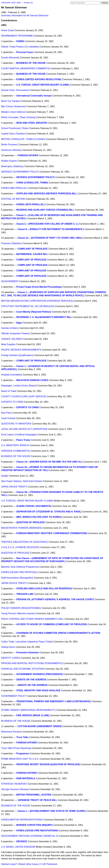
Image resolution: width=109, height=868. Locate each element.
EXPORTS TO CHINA (12, 402)
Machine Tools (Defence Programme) (20, 567)
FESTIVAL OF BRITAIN (13, 199)
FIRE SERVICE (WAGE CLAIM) (33, 715)
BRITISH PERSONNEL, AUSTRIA (34, 795)
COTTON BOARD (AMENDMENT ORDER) (40, 726)
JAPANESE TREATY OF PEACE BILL (37, 800)
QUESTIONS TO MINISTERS (16, 424)
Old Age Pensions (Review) (15, 789)
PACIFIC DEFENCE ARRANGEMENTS (21, 350)
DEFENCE (22, 841)
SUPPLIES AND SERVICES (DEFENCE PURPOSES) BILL (47, 194)
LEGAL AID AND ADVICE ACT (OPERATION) (24, 429)
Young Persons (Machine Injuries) (18, 613)
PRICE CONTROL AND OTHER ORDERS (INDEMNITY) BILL (33, 619)
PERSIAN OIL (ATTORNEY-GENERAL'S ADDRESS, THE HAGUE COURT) (55, 599)
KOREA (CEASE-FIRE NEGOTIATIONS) (37, 831)
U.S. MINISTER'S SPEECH (15, 445)
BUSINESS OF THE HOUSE (31, 63)
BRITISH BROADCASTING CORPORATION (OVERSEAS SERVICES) (37, 301)
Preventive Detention (28, 653)
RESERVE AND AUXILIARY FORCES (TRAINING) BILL (45, 210)
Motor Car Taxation (11, 101)
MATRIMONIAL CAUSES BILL (32, 254)
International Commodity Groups (34, 96)
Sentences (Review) (11, 150)
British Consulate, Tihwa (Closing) (18, 117)
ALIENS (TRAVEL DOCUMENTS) (34, 506)
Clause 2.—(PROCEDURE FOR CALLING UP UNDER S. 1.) (47, 224)
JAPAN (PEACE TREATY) (14, 487)
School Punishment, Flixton (15, 128)
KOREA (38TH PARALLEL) (31, 204)
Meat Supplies (8, 344)
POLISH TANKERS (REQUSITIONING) (21, 608)
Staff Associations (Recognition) (17, 578)
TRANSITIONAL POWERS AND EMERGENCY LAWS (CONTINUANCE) (54, 701)
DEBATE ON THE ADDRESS (31, 680)
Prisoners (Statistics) (12, 243)
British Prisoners (9, 145)
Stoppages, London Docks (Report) (19, 386)
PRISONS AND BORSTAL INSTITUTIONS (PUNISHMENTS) (32, 663)
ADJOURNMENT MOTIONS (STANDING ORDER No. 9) (30, 836)
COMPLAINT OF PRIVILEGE (33, 249)
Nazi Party (6, 413)
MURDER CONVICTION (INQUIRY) (34, 825)
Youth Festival (8, 418)
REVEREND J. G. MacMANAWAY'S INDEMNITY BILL (44, 317)
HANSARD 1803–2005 (11, 3)
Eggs (19, 323)
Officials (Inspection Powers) (15, 333)
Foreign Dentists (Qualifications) (17, 355)
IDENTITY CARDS (11, 658)
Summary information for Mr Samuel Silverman (25, 16)
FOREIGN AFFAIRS (28, 155)
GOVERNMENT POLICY (14, 696)
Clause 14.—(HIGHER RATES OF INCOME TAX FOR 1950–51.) (49, 462)
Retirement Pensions (12, 732)
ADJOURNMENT (10, 281)
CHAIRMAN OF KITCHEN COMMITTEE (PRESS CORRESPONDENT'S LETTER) (58, 633)
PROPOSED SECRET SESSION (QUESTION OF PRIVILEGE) (48, 764)
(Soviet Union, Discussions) (15, 90)
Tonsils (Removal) (10, 58)
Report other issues (29, 864)
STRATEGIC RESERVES (14, 784)
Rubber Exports (9, 161)
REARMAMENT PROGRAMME (17, 36)
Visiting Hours (8, 647)
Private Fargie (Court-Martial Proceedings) (39, 287)
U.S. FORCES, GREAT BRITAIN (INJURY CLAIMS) (43, 85)
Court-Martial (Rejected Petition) (34, 312)
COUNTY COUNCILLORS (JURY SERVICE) (24, 396)
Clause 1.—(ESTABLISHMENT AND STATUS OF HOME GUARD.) (52, 811)
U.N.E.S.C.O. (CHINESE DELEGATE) (20, 547)
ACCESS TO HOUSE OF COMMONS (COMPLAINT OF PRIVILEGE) (52, 624)
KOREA (20, 41)
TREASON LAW (25, 594)
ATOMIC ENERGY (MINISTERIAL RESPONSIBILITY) (28, 710)
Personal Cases (25, 52)
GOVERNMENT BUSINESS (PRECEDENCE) (40, 674)
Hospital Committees (12, 375)
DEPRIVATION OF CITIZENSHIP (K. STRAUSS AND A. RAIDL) (49, 512)
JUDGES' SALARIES (12, 339)
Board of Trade (9, 391)
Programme (23, 753)
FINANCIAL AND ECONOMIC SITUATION (22, 669)
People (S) (28, 3)
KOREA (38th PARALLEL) (14, 188)
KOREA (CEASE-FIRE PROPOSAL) (20, 572)
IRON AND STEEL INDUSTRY (32, 123)
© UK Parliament (49, 864)
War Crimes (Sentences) (14, 106)
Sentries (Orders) (10, 328)
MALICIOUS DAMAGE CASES (32, 380)
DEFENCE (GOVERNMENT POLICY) (20, 172)
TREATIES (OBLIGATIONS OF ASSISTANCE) (25, 542)
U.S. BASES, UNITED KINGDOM (18, 847)
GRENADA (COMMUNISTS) (16, 451)
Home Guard (8, 30)
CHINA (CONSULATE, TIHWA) (32, 183)
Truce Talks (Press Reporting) (16, 748)
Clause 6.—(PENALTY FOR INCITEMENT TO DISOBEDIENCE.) (51, 229)
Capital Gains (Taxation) (13, 134)
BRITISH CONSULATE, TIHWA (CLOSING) (23, 139)
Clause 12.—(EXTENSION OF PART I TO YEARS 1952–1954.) (50, 238)
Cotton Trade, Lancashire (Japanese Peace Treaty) (27, 642)
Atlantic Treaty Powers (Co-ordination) (20, 47)
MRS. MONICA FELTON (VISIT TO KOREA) (39, 517)
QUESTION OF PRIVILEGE (31, 522)
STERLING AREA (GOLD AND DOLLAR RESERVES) (44, 589)
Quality (5, 476)
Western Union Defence (13, 112)
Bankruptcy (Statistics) (12, 166)
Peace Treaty (23, 440)
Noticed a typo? (9, 864)
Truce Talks (22, 737)
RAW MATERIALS (26, 778)
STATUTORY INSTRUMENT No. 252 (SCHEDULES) (28, 306)
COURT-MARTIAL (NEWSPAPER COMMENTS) (25, 68)
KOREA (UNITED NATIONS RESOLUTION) (39, 79)
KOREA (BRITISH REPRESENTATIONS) (22, 820)
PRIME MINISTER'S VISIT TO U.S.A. (20, 759)
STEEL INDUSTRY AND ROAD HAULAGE (38, 690)
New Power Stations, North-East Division (22, 481)
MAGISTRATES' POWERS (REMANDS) (22, 528)
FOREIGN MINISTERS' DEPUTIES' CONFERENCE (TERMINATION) (52, 533)
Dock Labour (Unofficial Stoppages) (19, 435)
